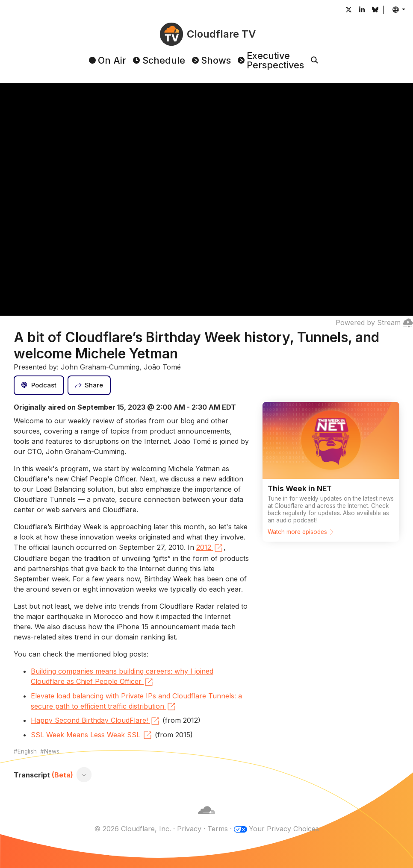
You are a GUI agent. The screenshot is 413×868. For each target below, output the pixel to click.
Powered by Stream (374, 323)
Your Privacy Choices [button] (284, 829)
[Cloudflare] (206, 818)
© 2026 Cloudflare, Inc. (133, 829)
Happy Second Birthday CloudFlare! (96, 721)
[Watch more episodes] (331, 472)
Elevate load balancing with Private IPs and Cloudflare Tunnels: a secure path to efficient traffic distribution (136, 702)
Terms (218, 829)
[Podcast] (39, 385)
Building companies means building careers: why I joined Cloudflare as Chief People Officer (122, 677)
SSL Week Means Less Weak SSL (92, 735)
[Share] (89, 385)
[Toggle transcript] (84, 775)
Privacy (189, 829)
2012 (210, 548)
